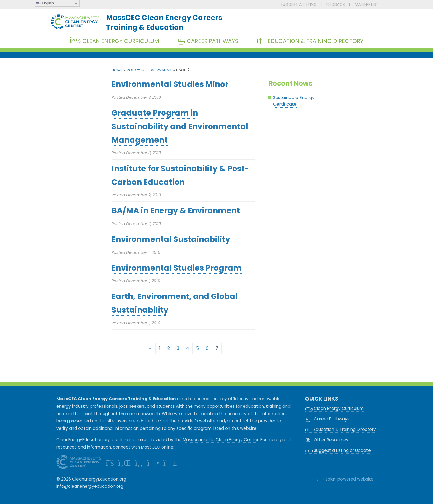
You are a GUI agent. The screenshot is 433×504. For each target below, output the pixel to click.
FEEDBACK (335, 4)
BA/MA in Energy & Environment (176, 211)
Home (117, 70)
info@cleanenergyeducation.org (90, 486)
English (45, 3)
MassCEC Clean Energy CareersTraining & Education (164, 22)
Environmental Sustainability (171, 239)
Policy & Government (149, 70)
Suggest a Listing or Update (338, 450)
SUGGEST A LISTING (299, 4)
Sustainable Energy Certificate (294, 101)
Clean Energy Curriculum (114, 41)
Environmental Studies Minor (170, 84)
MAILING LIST (367, 4)
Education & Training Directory (310, 41)
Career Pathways (210, 41)
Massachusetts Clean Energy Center (221, 440)
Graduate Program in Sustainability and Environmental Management (180, 126)
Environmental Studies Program (177, 268)
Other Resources (327, 440)
